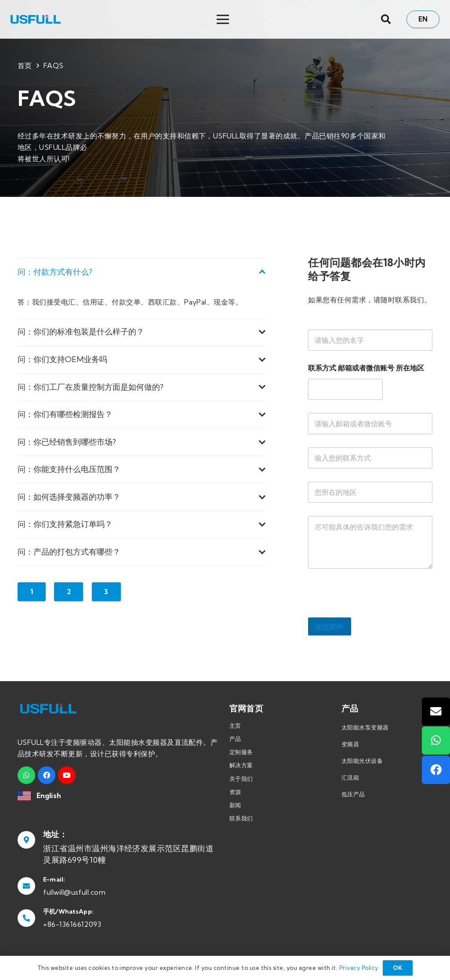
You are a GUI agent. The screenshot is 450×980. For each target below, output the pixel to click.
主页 (235, 726)
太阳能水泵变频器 (365, 727)
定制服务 (241, 752)
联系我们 (241, 818)
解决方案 (241, 765)
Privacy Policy (359, 968)
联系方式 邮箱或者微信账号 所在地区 (366, 368)
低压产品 (353, 794)
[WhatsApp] (26, 775)
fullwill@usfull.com (74, 892)
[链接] (36, 19)
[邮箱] (436, 711)
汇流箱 (350, 777)
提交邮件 (330, 626)
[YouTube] (67, 775)
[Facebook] (47, 775)
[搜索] (386, 20)
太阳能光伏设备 (362, 761)
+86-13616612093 (72, 924)
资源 (235, 792)
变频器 (350, 744)
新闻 (235, 805)
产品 (235, 739)
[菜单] (294, 19)
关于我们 (241, 779)
